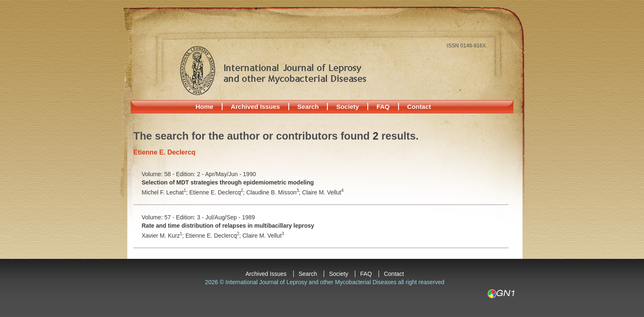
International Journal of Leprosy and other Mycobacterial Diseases (273, 70)
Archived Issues (255, 107)
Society (348, 107)
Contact (419, 107)
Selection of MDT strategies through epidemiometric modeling (228, 182)
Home (204, 107)
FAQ (383, 107)
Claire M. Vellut (323, 192)
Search (308, 107)
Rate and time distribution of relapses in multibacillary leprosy (228, 226)
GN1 (501, 294)
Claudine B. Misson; (274, 192)
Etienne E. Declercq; (218, 192)
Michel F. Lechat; (166, 192)
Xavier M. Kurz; (164, 236)
